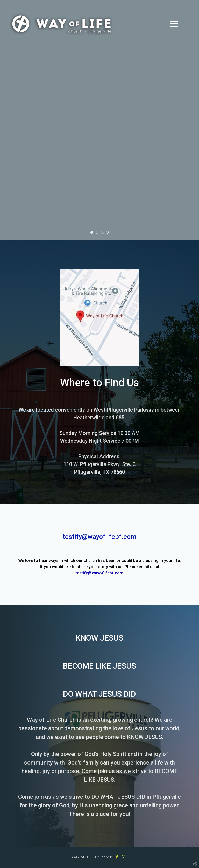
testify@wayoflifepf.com (99, 573)
